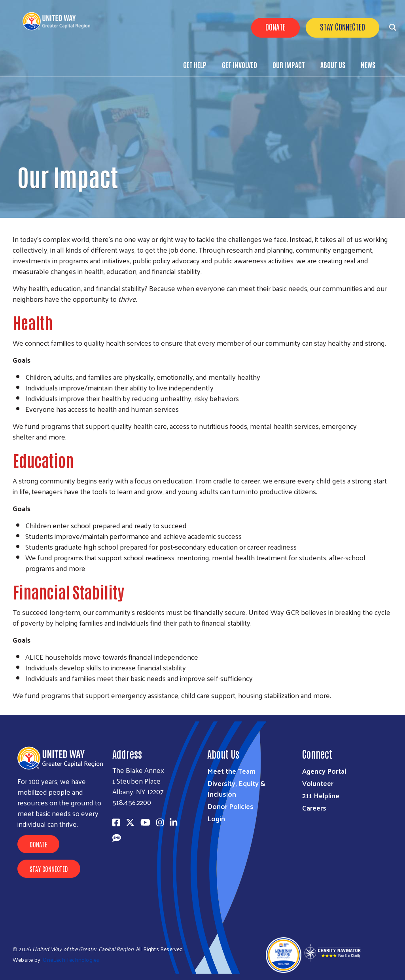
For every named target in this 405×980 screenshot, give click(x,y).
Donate (275, 27)
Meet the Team (231, 771)
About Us (333, 65)
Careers (314, 808)
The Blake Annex (138, 770)
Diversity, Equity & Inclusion (236, 788)
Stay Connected (343, 27)
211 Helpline (321, 795)
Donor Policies (230, 806)
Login (216, 818)
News (368, 65)
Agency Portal (324, 771)
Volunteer (318, 783)
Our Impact (289, 65)
